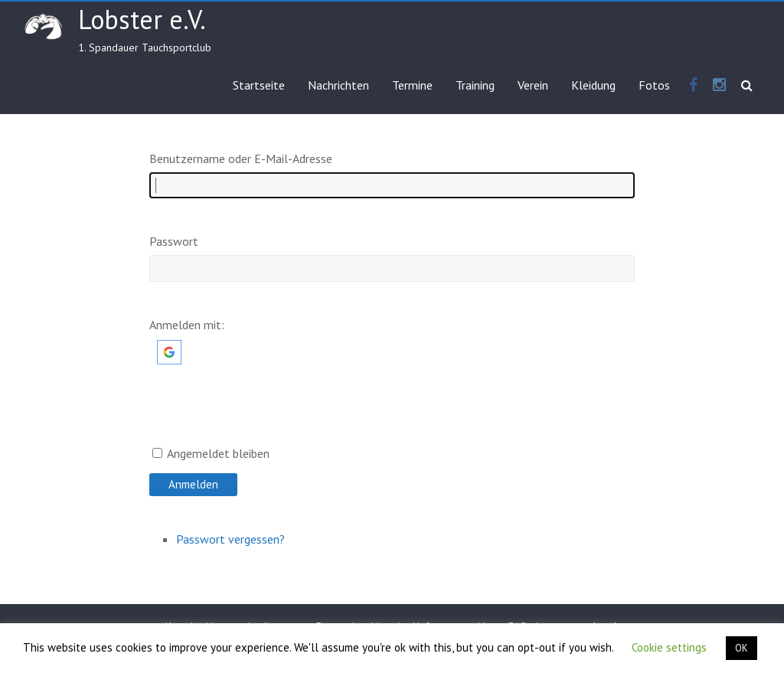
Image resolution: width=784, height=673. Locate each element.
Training (475, 85)
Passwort (174, 241)
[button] (169, 348)
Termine (412, 85)
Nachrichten (338, 85)
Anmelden (193, 484)
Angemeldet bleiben (218, 453)
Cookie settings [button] (669, 647)
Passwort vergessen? (230, 539)
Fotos (654, 85)
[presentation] (266, 416)
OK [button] (742, 648)
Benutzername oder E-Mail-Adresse (241, 158)
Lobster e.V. (142, 19)
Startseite (259, 85)
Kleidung (593, 85)
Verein (533, 85)
